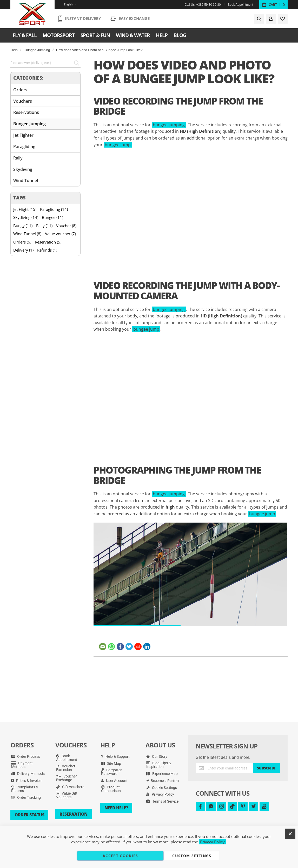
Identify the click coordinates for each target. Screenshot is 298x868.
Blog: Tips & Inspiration (159, 765)
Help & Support (115, 756)
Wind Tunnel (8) (27, 234)
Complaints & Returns (25, 789)
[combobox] (45, 63)
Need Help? (116, 808)
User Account (114, 781)
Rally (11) (44, 226)
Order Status (29, 815)
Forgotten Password (112, 772)
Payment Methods (22, 765)
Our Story (157, 756)
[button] (67, 5)
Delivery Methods (28, 774)
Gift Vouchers (70, 787)
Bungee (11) (52, 217)
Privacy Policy (160, 794)
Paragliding (24, 147)
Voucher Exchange (67, 778)
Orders (20, 90)
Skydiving (23, 169)
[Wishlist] (283, 19)
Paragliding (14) (54, 209)
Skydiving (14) (26, 217)
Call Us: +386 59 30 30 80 (203, 5)
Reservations (26, 112)
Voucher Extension (66, 768)
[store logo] (33, 14)
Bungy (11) (23, 226)
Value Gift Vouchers (67, 795)
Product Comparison (111, 789)
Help (14, 50)
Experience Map (162, 774)
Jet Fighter (23, 135)
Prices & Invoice (26, 781)
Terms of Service (162, 801)
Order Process (26, 756)
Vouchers (23, 101)
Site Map (111, 763)
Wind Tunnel (26, 180)
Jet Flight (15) (25, 209)
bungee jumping (169, 125)
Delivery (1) (23, 250)
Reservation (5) (48, 242)
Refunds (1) (47, 250)
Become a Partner (163, 781)
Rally (18, 158)
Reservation (74, 814)
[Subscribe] (266, 768)
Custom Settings (192, 856)
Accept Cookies (120, 856)
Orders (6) (22, 242)
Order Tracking (26, 797)
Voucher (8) (66, 226)
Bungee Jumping (37, 50)
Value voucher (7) (60, 234)
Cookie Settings (162, 788)
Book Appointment (240, 5)
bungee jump (118, 145)
